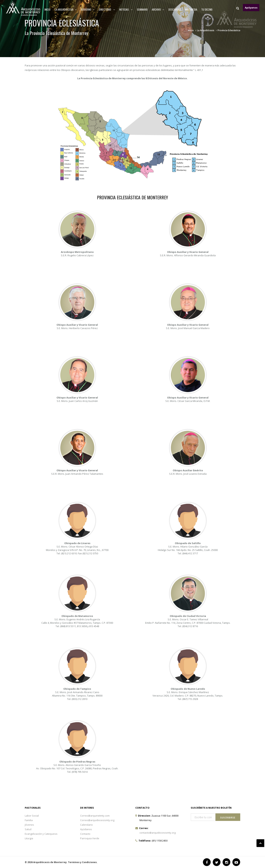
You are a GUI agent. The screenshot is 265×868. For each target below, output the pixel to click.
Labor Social (32, 816)
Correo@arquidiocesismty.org (97, 820)
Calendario (86, 825)
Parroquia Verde (90, 838)
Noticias (126, 9)
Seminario (142, 9)
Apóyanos (251, 8)
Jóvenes (29, 825)
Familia (29, 820)
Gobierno (88, 9)
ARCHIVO (158, 9)
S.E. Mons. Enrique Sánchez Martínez (188, 756)
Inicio (47, 9)
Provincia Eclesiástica (229, 30)
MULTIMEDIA (191, 9)
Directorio (107, 9)
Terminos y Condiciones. (83, 862)
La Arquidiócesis (206, 30)
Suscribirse (228, 818)
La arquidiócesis (66, 9)
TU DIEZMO (207, 9)
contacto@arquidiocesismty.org (158, 833)
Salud (28, 829)
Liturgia (29, 838)
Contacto (85, 834)
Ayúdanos (86, 829)
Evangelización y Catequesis (41, 834)
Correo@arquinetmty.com (95, 816)
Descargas (175, 9)
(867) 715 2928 (190, 763)
